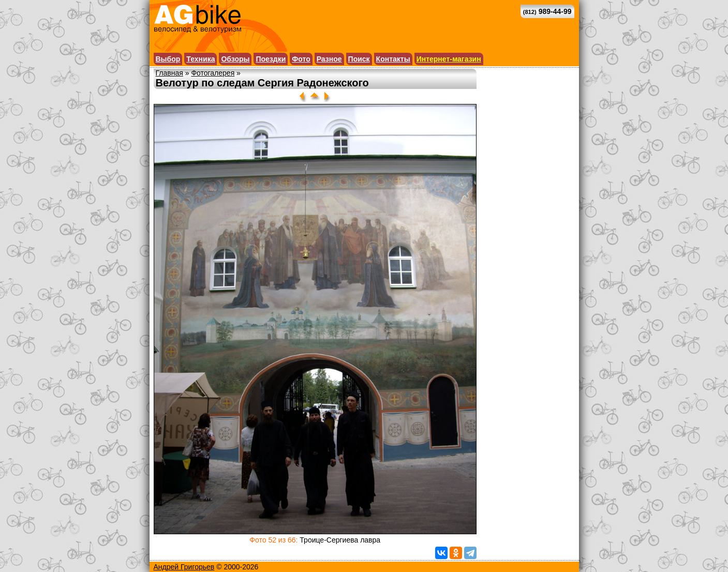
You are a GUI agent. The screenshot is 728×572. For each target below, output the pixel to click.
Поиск (359, 59)
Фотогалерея (213, 73)
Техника (200, 59)
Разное (329, 59)
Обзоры (235, 59)
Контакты (393, 59)
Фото (301, 59)
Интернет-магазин (449, 59)
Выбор (168, 59)
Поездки (271, 59)
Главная (169, 73)
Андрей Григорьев (184, 567)
